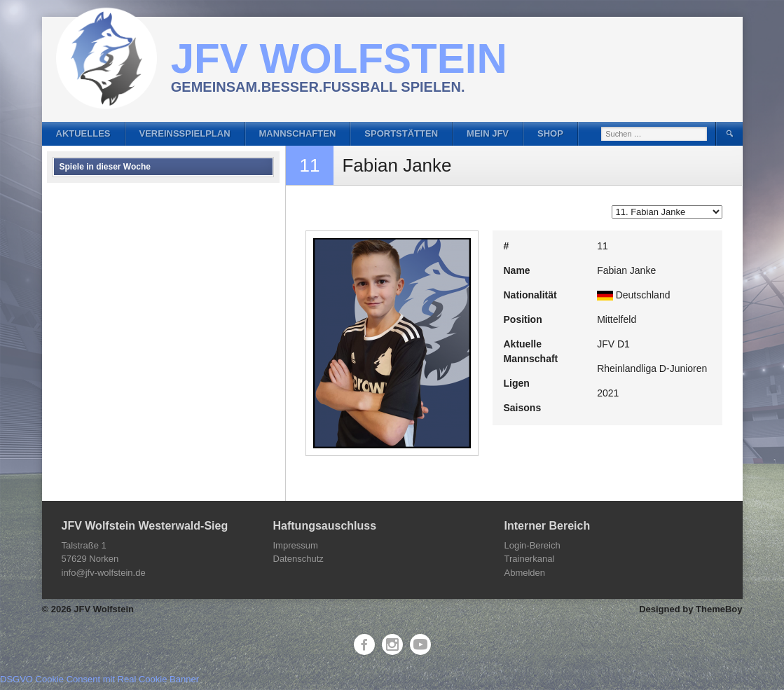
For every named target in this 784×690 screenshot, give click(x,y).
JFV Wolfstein (339, 58)
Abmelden (525, 573)
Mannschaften (298, 133)
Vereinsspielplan (185, 133)
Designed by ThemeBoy (690, 609)
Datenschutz (298, 559)
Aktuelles (83, 133)
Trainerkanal (530, 559)
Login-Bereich (532, 545)
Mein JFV (488, 133)
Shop (550, 133)
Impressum (296, 545)
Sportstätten (401, 133)
